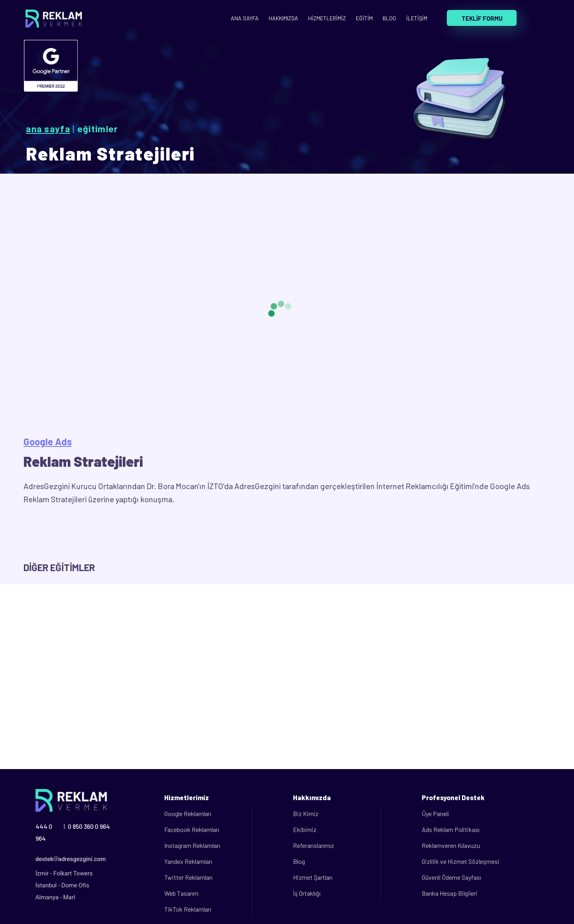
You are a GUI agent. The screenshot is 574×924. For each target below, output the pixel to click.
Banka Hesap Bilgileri (450, 893)
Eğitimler (98, 129)
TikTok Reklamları (188, 909)
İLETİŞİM (417, 18)
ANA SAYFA (245, 18)
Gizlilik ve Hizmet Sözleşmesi (461, 861)
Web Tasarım (181, 893)
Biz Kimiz (306, 813)
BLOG (389, 18)
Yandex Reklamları (188, 861)
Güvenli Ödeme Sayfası (451, 877)
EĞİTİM (364, 18)
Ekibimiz (305, 829)
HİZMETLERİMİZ (327, 18)
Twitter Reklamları (188, 877)
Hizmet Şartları (313, 877)
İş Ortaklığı (307, 893)
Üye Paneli (435, 813)
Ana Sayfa (48, 129)
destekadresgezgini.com (71, 859)
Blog (299, 861)
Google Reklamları (188, 813)
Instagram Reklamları (192, 845)
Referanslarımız (314, 845)
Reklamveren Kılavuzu (451, 845)
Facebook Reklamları (192, 829)
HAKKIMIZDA (283, 18)
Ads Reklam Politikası (451, 829)
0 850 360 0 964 (89, 826)
